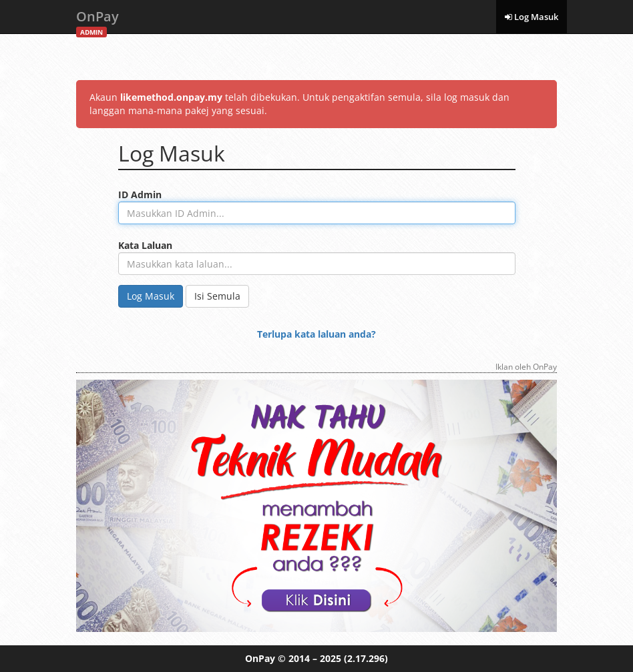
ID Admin (140, 195)
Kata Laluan (145, 245)
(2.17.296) (366, 658)
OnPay (97, 20)
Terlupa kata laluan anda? (316, 334)
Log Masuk (532, 17)
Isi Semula (217, 296)
